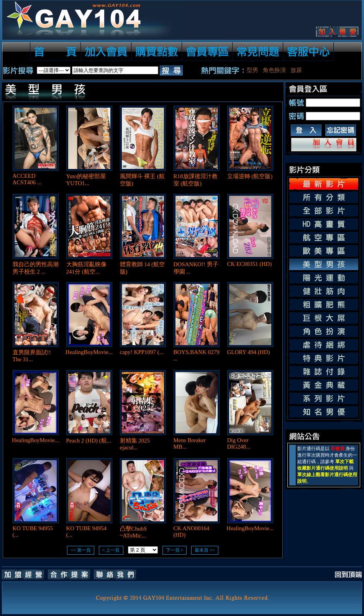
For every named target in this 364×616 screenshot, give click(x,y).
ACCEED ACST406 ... (27, 179)
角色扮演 (274, 70)
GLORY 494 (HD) (249, 352)
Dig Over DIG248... (239, 443)
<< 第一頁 (81, 550)
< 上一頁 (111, 550)
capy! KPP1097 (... (142, 352)
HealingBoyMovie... (89, 352)
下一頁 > (175, 550)
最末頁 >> (205, 550)
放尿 (296, 70)
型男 (253, 70)
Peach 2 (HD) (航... (89, 441)
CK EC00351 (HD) (250, 264)
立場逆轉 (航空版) (250, 176)
